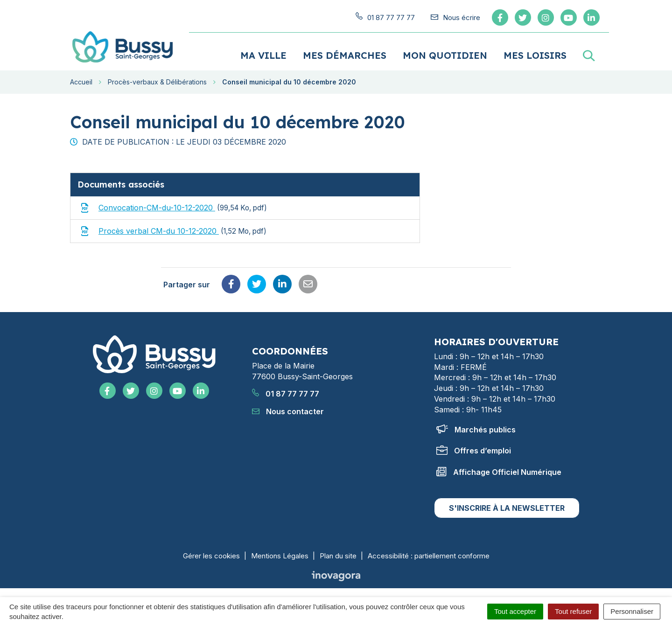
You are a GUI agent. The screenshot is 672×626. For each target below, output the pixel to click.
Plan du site (338, 555)
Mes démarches (345, 55)
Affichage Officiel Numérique (499, 472)
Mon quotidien (445, 55)
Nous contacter (288, 411)
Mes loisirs (535, 55)
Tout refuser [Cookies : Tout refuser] (573, 611)
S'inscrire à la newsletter (507, 508)
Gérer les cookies (211, 555)
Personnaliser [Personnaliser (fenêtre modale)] (632, 611)
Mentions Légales (280, 555)
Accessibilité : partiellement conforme (429, 555)
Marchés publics (476, 429)
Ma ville (263, 55)
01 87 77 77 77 (286, 394)
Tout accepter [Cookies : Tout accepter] (515, 611)
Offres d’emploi (474, 451)
